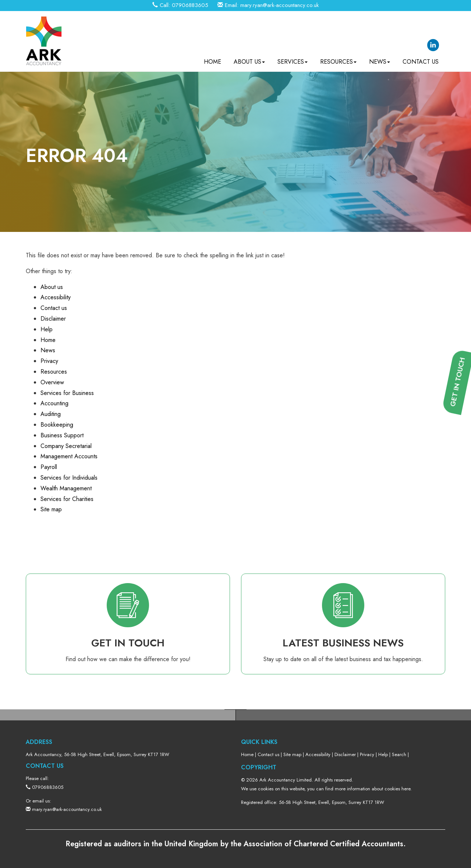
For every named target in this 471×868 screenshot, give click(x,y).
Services (293, 59)
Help (47, 329)
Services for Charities (67, 499)
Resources (338, 59)
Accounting (54, 403)
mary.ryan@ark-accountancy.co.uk (279, 5)
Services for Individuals (69, 478)
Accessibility (56, 297)
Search (399, 754)
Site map (51, 509)
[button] (460, 488)
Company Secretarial (66, 446)
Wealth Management (66, 488)
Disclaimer (53, 319)
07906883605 (190, 5)
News (380, 59)
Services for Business (67, 393)
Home (213, 59)
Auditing (51, 414)
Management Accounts (69, 456)
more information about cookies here (373, 789)
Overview (52, 382)
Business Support (62, 435)
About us (249, 59)
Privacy (49, 361)
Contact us (421, 59)
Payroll (49, 467)
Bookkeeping (57, 425)
